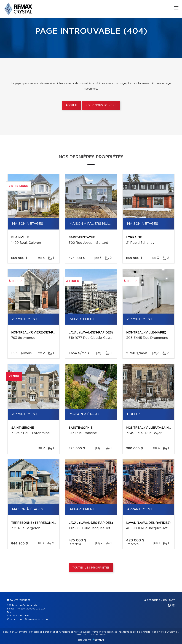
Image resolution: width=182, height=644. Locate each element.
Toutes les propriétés (91, 568)
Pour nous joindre (101, 105)
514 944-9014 (21, 616)
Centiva (98, 640)
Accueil (72, 105)
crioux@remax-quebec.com (34, 619)
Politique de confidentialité (135, 632)
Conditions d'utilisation (166, 632)
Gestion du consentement (92, 635)
